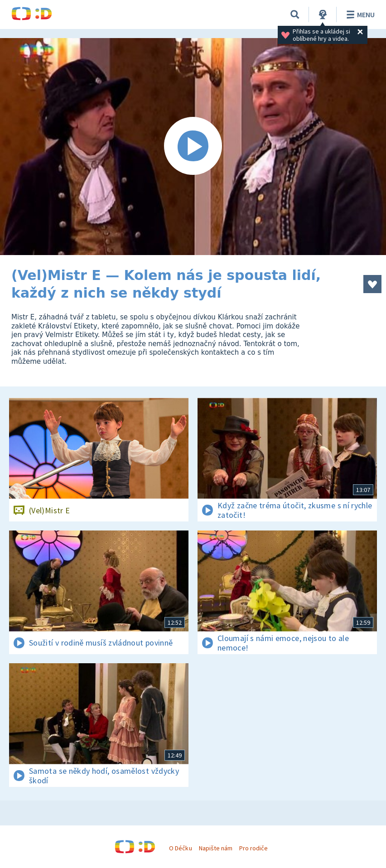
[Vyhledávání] (295, 14)
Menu (359, 14)
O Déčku (180, 848)
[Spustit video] (193, 147)
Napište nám (216, 848)
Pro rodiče (253, 848)
